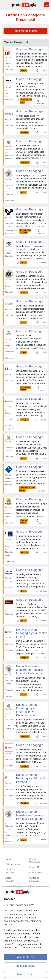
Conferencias (36, 873)
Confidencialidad (13, 900)
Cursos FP (35, 867)
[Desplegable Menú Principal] (5, 5)
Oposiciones (35, 886)
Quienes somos (13, 864)
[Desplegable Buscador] (47, 5)
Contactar (10, 895)
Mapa (8, 859)
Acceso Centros (13, 886)
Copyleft (9, 910)
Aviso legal (11, 905)
